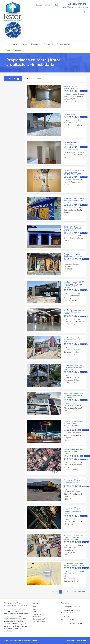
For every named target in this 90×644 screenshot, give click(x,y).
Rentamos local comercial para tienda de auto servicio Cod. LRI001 (74, 538)
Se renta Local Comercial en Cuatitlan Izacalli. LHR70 (73, 482)
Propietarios (48, 44)
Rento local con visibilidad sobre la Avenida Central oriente (74, 200)
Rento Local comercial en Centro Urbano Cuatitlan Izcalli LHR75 (73, 396)
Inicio (8, 44)
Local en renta (69, 115)
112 (75, 592)
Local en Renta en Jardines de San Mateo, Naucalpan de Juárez (74, 340)
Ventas (16, 44)
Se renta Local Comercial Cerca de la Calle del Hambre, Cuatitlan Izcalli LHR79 (73, 511)
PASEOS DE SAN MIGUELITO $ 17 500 (72, 88)
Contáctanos (35, 44)
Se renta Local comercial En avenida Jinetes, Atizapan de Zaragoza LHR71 (73, 425)
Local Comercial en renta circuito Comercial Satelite (74, 565)
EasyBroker (81, 640)
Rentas (24, 44)
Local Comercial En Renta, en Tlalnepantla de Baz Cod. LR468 (74, 368)
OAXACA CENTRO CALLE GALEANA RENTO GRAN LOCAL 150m (74, 228)
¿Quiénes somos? (63, 44)
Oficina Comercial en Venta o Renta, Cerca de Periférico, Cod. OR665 (74, 451)
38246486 (79, 4)
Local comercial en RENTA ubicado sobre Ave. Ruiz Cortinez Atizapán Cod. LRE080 (74, 285)
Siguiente (82, 592)
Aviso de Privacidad (13, 50)
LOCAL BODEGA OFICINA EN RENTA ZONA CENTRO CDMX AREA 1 (74, 172)
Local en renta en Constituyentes (70, 143)
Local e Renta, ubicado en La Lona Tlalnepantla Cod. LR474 (74, 312)
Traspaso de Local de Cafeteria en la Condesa (73, 255)
